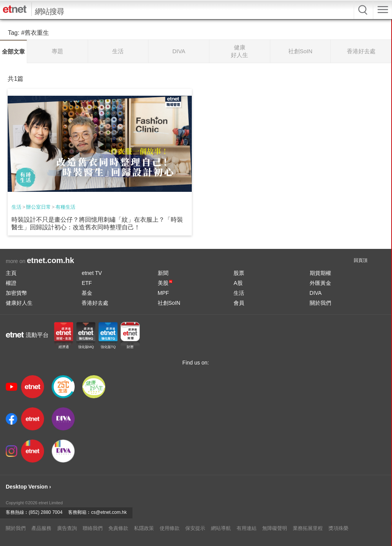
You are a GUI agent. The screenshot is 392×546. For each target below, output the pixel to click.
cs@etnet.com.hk (109, 512)
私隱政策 (144, 528)
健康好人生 (19, 303)
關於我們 (320, 303)
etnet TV (92, 273)
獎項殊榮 (338, 528)
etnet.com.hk (50, 260)
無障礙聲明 (275, 528)
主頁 (11, 273)
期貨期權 (320, 273)
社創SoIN (169, 303)
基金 (87, 293)
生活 (16, 207)
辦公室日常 (38, 207)
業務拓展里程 (308, 528)
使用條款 (170, 528)
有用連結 (247, 528)
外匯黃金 (320, 283)
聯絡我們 (93, 528)
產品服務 (41, 528)
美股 (165, 283)
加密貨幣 (16, 293)
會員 (239, 303)
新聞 (163, 273)
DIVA (316, 293)
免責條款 (118, 528)
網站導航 (221, 528)
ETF (87, 283)
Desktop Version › (28, 487)
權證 (11, 283)
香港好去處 (95, 303)
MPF (163, 293)
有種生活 (65, 207)
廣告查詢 (67, 528)
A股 (238, 283)
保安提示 (195, 528)
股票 (239, 273)
